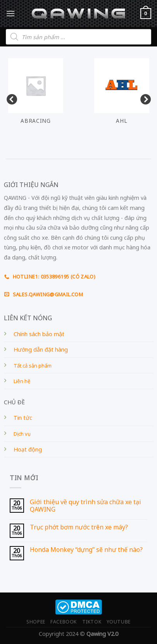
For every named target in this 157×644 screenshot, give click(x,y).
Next (143, 98)
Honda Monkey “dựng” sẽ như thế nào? (86, 550)
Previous (10, 98)
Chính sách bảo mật (39, 334)
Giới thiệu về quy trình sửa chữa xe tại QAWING (85, 506)
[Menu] (10, 13)
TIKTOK (92, 622)
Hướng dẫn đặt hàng (41, 349)
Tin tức (23, 418)
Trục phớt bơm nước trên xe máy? (79, 527)
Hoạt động (28, 449)
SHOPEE (36, 622)
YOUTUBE (119, 622)
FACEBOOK (64, 622)
